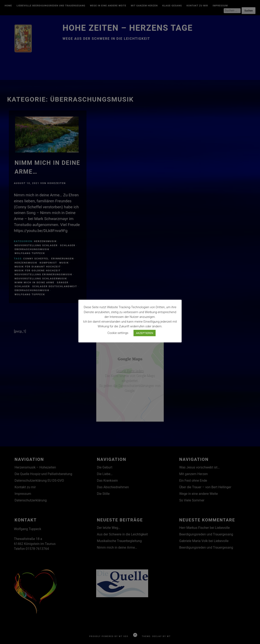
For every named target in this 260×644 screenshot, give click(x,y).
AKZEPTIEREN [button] (145, 333)
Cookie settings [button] (118, 333)
